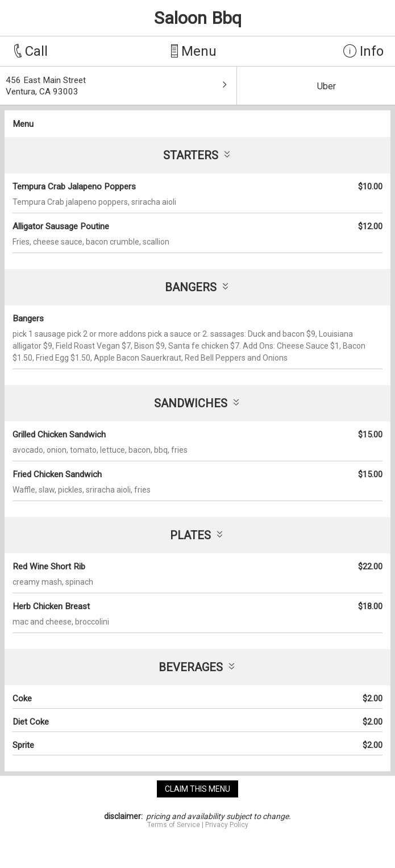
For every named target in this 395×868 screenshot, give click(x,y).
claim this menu (197, 789)
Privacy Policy (227, 825)
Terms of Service (174, 825)
